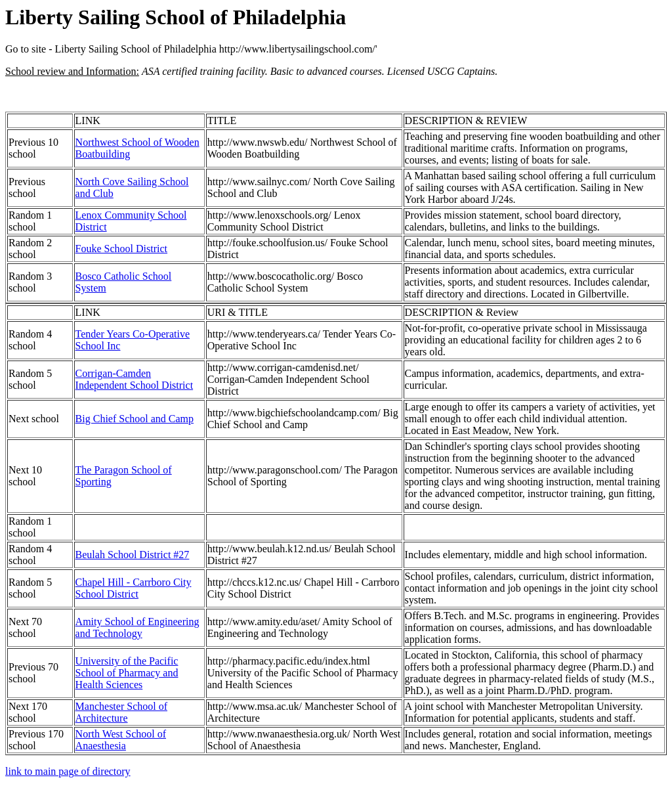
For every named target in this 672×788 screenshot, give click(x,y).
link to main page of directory (68, 771)
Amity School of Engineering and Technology (137, 627)
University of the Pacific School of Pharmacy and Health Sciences (127, 673)
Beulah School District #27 (133, 555)
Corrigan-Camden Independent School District (135, 379)
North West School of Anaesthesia (121, 740)
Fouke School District (121, 249)
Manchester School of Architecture (121, 712)
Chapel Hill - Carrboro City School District (134, 588)
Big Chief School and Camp (135, 419)
